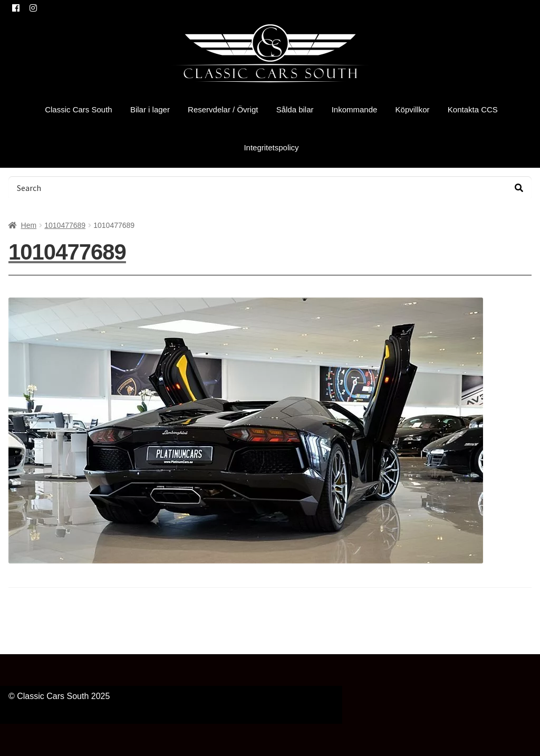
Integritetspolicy (271, 147)
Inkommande (355, 109)
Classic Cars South (79, 109)
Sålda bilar (295, 109)
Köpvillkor (413, 109)
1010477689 (65, 225)
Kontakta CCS (473, 109)
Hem (29, 225)
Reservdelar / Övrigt (223, 109)
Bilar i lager (150, 109)
